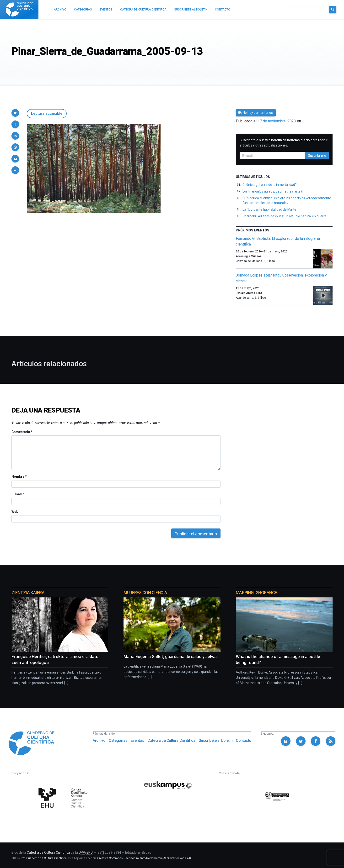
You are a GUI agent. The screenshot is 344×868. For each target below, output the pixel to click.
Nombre (19, 476)
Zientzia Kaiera (28, 593)
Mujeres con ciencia (145, 593)
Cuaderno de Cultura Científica (46, 858)
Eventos (137, 740)
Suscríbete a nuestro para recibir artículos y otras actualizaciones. (284, 143)
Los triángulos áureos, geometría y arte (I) (273, 191)
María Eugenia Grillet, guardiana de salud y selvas (171, 656)
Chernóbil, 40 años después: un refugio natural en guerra (285, 216)
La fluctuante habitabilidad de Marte (269, 209)
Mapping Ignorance (256, 593)
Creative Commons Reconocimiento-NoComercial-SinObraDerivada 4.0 (144, 858)
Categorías (118, 740)
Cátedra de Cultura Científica (171, 740)
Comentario (22, 432)
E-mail (18, 494)
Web (15, 512)
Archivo (99, 740)
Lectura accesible (47, 113)
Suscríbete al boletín (216, 740)
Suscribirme (317, 156)
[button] (15, 113)
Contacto (244, 740)
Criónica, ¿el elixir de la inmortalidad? (270, 185)
